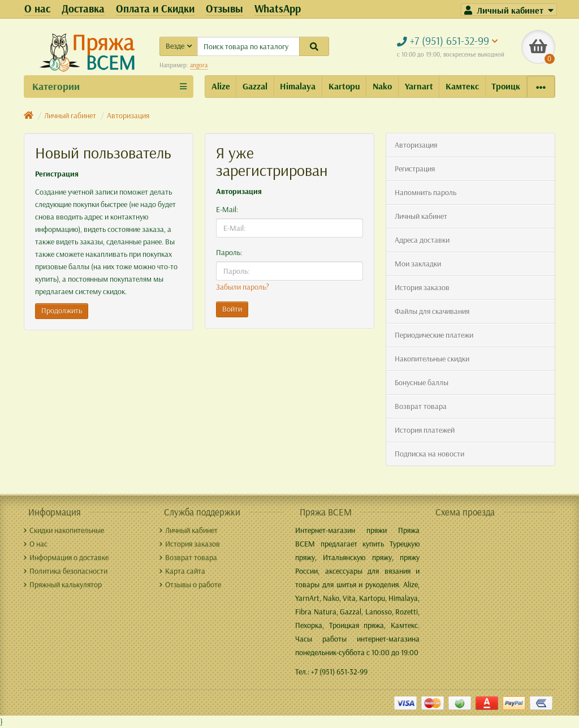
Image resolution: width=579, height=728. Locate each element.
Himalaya (298, 86)
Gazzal (255, 86)
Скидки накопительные (64, 530)
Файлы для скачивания (432, 311)
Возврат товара (421, 406)
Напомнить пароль (425, 192)
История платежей (425, 430)
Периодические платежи (434, 335)
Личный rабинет (70, 115)
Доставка (83, 8)
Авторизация (128, 115)
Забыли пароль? (243, 287)
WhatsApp (278, 8)
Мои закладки (418, 264)
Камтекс (462, 86)
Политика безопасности (66, 571)
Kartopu (344, 86)
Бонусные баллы (422, 382)
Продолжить (62, 311)
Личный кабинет (421, 216)
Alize (221, 86)
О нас (37, 8)
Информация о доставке (66, 557)
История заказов (422, 287)
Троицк (506, 86)
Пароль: (229, 252)
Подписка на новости (429, 454)
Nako (382, 86)
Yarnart (419, 86)
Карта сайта (182, 571)
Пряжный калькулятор (63, 584)
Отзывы (224, 8)
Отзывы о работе (190, 584)
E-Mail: (227, 209)
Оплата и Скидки (155, 8)
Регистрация (415, 169)
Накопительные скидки (432, 359)
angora (199, 65)
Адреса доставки (422, 240)
